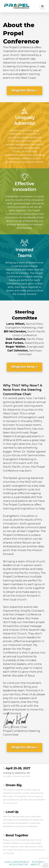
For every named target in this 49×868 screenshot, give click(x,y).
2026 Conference (17, 862)
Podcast (38, 862)
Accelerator (19, 865)
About (35, 865)
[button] (42, 6)
